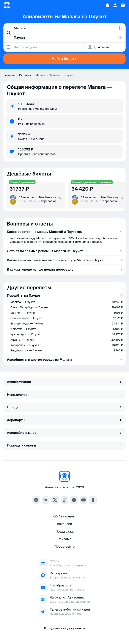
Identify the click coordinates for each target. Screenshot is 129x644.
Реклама (64, 539)
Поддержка (65, 531)
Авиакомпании (64, 382)
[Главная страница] (7, 5)
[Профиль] (115, 5)
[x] (55, 500)
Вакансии (64, 524)
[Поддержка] (123, 5)
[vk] (36, 500)
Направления (64, 394)
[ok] (93, 500)
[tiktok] (64, 500)
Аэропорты (64, 420)
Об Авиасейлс (64, 516)
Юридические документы (64, 628)
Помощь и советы (64, 445)
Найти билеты (65, 59)
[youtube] (83, 500)
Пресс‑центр (64, 546)
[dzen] (74, 500)
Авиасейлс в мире (64, 433)
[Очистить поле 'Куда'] (120, 38)
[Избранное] (107, 5)
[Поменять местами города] (120, 28)
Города (64, 407)
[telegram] (46, 500)
